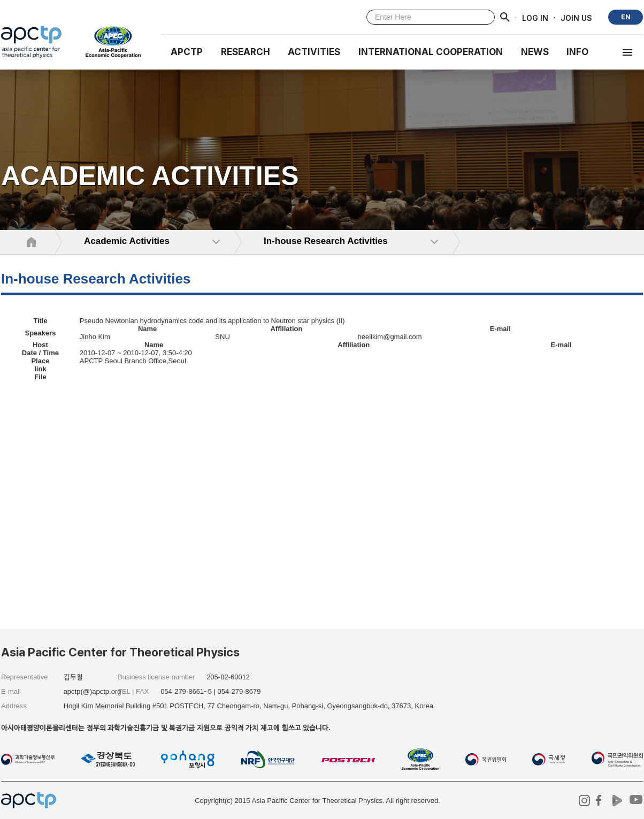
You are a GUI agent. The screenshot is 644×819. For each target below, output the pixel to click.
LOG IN (535, 17)
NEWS (535, 52)
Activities (314, 52)
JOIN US (576, 17)
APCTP (187, 52)
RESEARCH (246, 52)
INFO (577, 52)
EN (626, 17)
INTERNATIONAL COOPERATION (431, 52)
